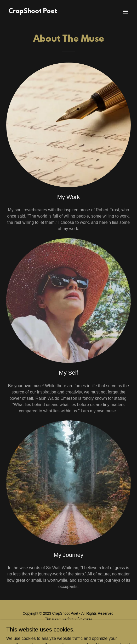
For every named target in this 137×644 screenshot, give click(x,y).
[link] (33, 12)
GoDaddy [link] (79, 631)
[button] (125, 12)
